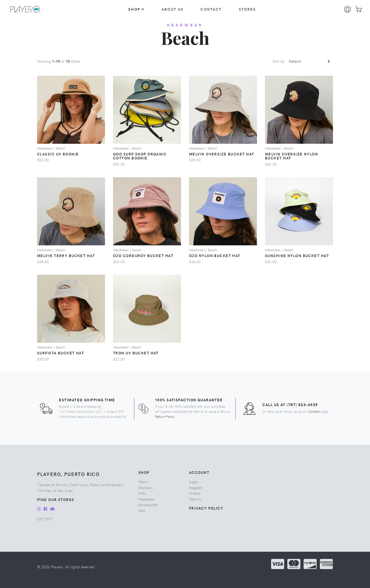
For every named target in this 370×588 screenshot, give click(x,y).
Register (196, 487)
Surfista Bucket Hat (61, 353)
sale (142, 510)
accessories (148, 505)
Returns (195, 499)
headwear (185, 25)
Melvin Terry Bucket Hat (66, 255)
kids (142, 493)
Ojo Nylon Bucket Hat (215, 255)
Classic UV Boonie (58, 154)
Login (193, 482)
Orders (195, 493)
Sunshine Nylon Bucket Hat (297, 255)
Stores (248, 9)
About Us (172, 9)
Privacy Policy (206, 508)
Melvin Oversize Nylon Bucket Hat (291, 156)
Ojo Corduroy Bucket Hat (143, 255)
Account (199, 472)
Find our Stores (56, 499)
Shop (136, 9)
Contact (211, 9)
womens (146, 487)
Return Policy (165, 416)
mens (143, 482)
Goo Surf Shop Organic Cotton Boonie (140, 156)
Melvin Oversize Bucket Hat (222, 154)
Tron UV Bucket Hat (136, 353)
